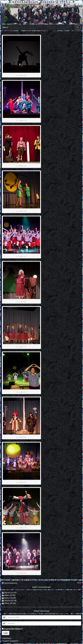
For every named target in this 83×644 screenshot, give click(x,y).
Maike (7, 595)
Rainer (7, 603)
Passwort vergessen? (10, 641)
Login (6, 633)
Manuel (7, 593)
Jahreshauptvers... (11, 583)
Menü (5, 27)
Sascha (7, 601)
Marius (7, 598)
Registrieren (7, 638)
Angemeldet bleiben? (12, 629)
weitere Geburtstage (41, 611)
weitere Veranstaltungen (41, 587)
